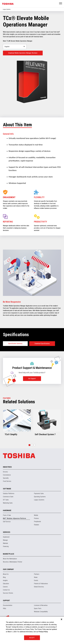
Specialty (6, 478)
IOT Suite (6, 500)
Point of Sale (7, 515)
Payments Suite (39, 493)
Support (6, 600)
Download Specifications (42, 344)
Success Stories (8, 593)
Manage (5, 540)
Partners (37, 574)
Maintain (5, 543)
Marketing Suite (8, 503)
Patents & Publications (41, 584)
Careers (5, 587)
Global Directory (39, 587)
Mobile (36, 515)
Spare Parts (38, 608)
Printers (36, 518)
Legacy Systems (7, 9)
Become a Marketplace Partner (13, 562)
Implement (6, 537)
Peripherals (37, 522)
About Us (6, 574)
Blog (4, 577)
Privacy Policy (43, 632)
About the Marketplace (10, 559)
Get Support (32, 379)
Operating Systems (40, 497)
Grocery (5, 472)
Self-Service (7, 522)
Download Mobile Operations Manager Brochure (23, 53)
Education (6, 584)
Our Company (8, 569)
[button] (29, 445)
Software (7, 489)
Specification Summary (15, 344)
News (36, 577)
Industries (7, 467)
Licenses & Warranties (41, 605)
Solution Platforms (9, 493)
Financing (6, 546)
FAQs (5, 608)
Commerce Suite (8, 497)
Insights (5, 580)
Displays (37, 525)
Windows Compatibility (41, 612)
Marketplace (9, 554)
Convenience (7, 475)
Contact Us (6, 590)
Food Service (7, 481)
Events (36, 580)
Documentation (8, 605)
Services (7, 532)
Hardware (7, 510)
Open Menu (61, 3)
